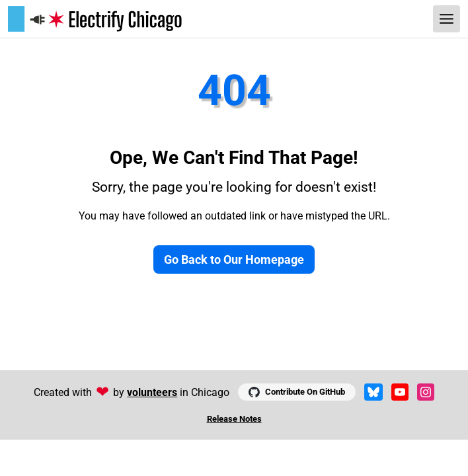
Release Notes (234, 419)
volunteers (152, 392)
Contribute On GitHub (296, 392)
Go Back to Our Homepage (234, 259)
